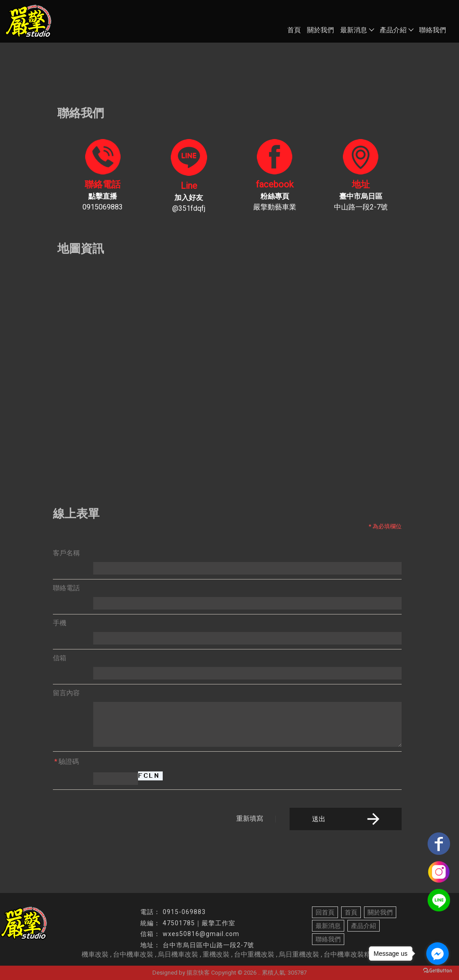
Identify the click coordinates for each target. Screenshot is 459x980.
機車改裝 (95, 954)
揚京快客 (198, 973)
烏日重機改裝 (299, 954)
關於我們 (320, 30)
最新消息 (357, 30)
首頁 (294, 30)
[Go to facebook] (437, 954)
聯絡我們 (433, 30)
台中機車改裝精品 (351, 954)
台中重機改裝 (254, 954)
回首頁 (325, 912)
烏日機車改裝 (178, 954)
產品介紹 (396, 30)
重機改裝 (216, 954)
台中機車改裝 (133, 954)
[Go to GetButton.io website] (437, 971)
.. (259, 973)
